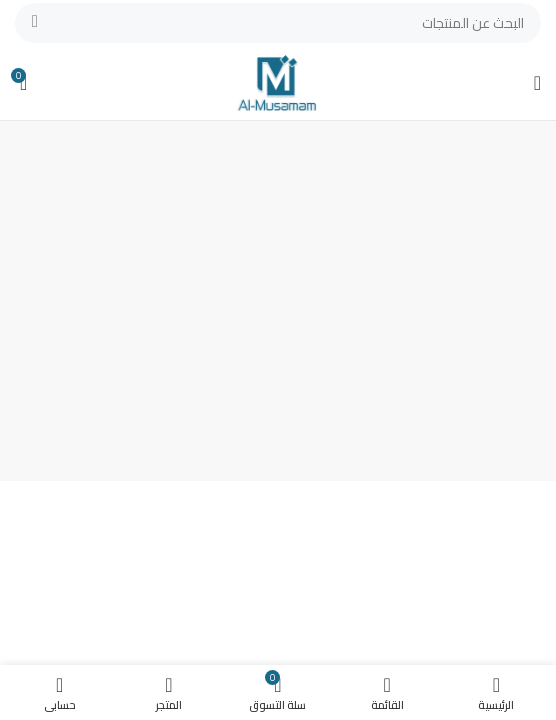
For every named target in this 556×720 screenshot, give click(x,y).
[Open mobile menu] (537, 83)
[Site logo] (277, 81)
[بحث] (278, 23)
